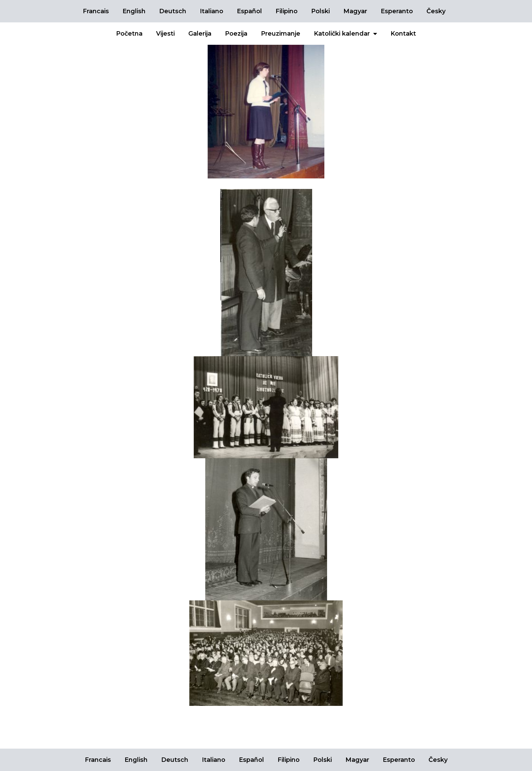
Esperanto (397, 11)
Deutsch (173, 11)
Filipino (287, 11)
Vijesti (165, 34)
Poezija (236, 34)
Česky (436, 11)
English (134, 11)
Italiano (212, 11)
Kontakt (403, 34)
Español (249, 11)
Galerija (200, 34)
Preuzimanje (281, 34)
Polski (320, 11)
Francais (96, 11)
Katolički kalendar (345, 34)
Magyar (355, 11)
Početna (129, 34)
